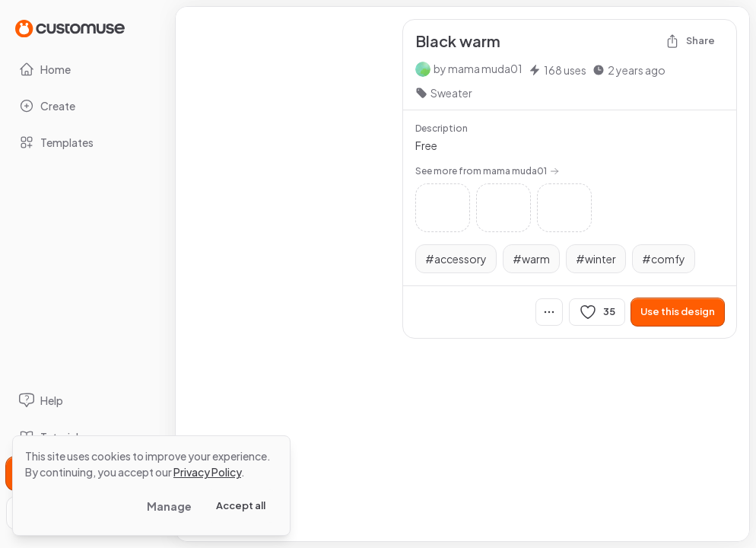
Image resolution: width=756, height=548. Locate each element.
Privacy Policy (207, 472)
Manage (169, 506)
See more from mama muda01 (487, 171)
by (478, 68)
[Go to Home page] (70, 28)
